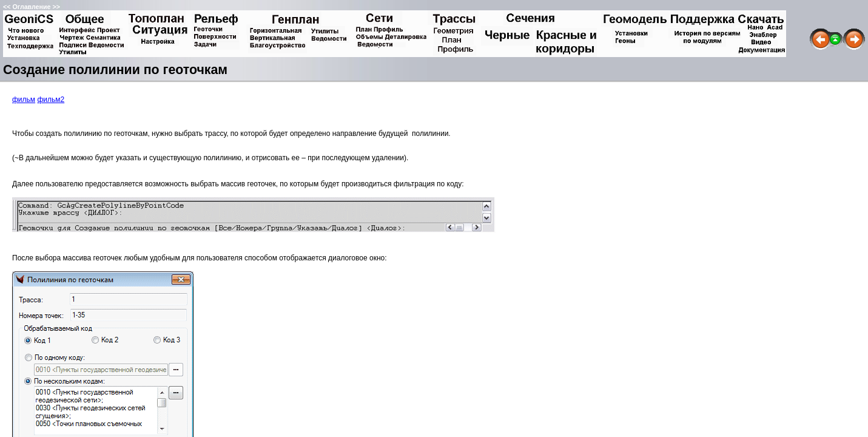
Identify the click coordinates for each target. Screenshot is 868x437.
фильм (24, 100)
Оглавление (31, 7)
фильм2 (51, 100)
